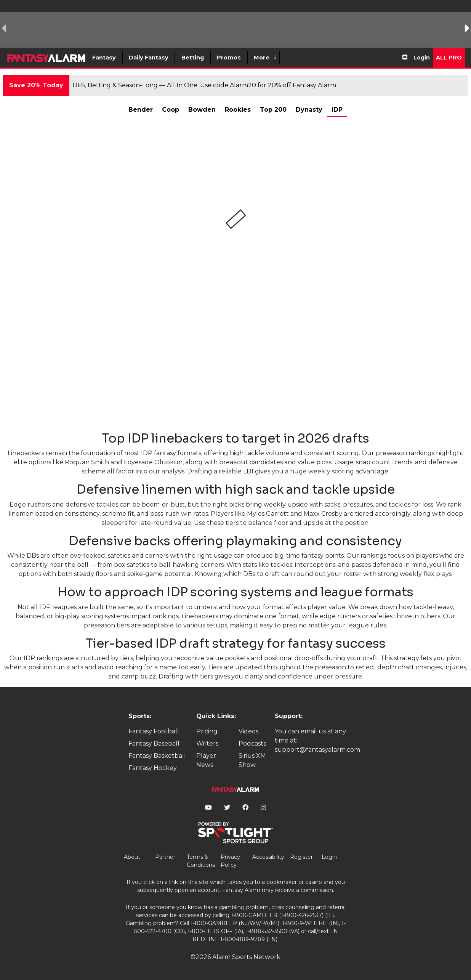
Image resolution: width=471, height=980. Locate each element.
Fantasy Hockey (153, 768)
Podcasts (252, 743)
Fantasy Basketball (157, 756)
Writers (207, 743)
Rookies (238, 110)
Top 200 (273, 110)
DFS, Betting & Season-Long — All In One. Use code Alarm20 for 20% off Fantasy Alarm (204, 85)
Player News (206, 760)
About (132, 857)
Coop (171, 110)
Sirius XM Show (252, 760)
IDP (337, 110)
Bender (141, 110)
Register (301, 857)
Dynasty (309, 110)
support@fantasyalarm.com (317, 750)
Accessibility (268, 857)
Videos (248, 731)
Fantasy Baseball (154, 743)
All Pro (449, 58)
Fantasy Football (154, 731)
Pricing (207, 731)
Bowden (202, 110)
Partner (165, 857)
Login (422, 58)
